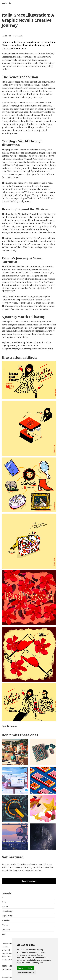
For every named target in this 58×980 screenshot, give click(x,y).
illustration (12, 726)
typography (6, 929)
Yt (11, 969)
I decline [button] (30, 968)
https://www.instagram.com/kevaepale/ (32, 349)
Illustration (6, 920)
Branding (5, 906)
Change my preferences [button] (26, 972)
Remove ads (6, 950)
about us (5, 947)
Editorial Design (7, 911)
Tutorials (5, 925)
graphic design (7, 916)
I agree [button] (21, 968)
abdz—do (6, 3)
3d (3, 897)
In (7, 969)
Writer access (7, 957)
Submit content (29, 881)
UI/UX (4, 934)
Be (3, 969)
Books (4, 902)
